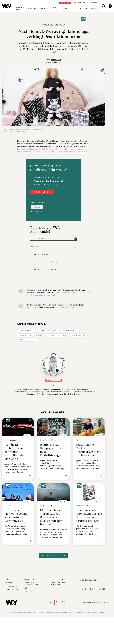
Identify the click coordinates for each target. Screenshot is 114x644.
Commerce (46, 9)
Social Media (79, 335)
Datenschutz (30, 580)
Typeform (37, 207)
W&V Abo (66, 3)
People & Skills (27, 340)
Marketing (32, 9)
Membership (72, 331)
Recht (57, 331)
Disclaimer (11, 586)
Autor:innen (12, 589)
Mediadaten (57, 580)
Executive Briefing (20, 9)
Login (53, 262)
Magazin (84, 9)
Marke (39, 335)
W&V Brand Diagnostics (69, 307)
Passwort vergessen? (42, 254)
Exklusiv (94, 9)
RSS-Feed (28, 591)
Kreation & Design (57, 335)
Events (73, 9)
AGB (25, 588)
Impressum (11, 583)
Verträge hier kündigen (58, 584)
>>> (56, 307)
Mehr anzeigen (53, 555)
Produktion (25, 335)
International (27, 331)
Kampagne (44, 331)
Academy (63, 9)
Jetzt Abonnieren (93, 589)
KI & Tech (55, 9)
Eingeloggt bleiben (45, 270)
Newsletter (95, 3)
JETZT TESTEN (42, 192)
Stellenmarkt (80, 3)
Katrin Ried (56, 60)
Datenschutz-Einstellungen (31, 584)
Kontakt (10, 580)
